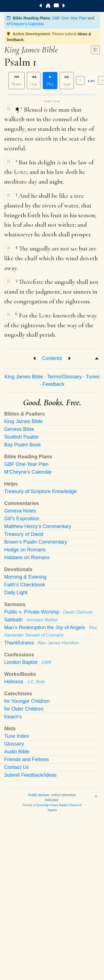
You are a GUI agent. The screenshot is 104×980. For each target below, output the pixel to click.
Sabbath (31, 620)
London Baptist (28, 662)
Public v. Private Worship (48, 612)
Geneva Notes (20, 511)
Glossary (14, 744)
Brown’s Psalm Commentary (36, 542)
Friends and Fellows (26, 759)
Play (50, 81)
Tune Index (17, 736)
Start (17, 81)
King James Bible (24, 377)
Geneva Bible (19, 429)
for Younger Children (27, 701)
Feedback (53, 384)
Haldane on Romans (27, 557)
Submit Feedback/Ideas (30, 775)
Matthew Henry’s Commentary (38, 526)
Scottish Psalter (21, 437)
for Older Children (24, 709)
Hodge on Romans (25, 550)
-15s (34, 81)
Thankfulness (41, 643)
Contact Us (17, 767)
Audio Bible (17, 752)
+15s (67, 81)
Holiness (25, 682)
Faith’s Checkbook (25, 585)
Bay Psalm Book (22, 445)
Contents (52, 358)
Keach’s (13, 717)
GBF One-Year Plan (69, 18)
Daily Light (16, 592)
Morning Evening (25, 577)
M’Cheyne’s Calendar (25, 24)
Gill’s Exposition (22, 519)
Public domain (39, 795)
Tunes (93, 377)
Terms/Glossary (64, 377)
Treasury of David (24, 534)
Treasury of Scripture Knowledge (40, 491)
